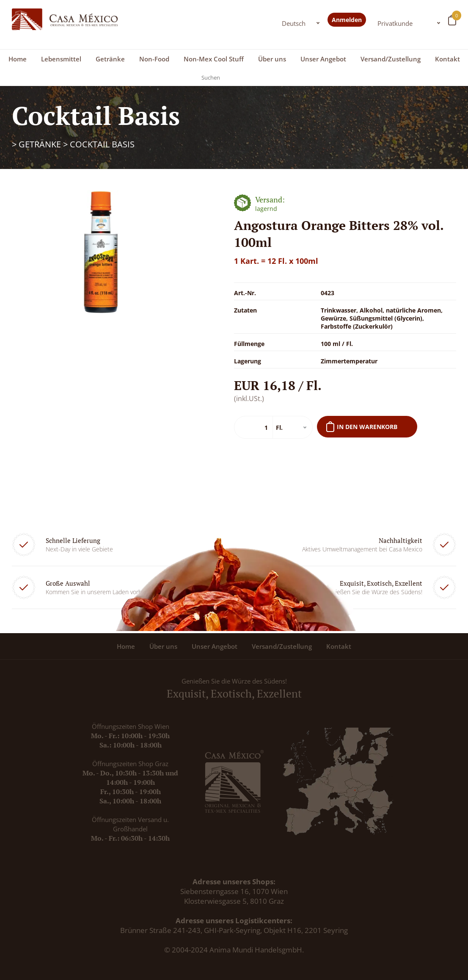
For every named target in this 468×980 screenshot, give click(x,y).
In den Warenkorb (367, 427)
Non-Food (154, 59)
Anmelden (347, 20)
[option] (101, 253)
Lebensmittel (61, 59)
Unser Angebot (323, 59)
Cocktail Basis (102, 144)
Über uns (272, 59)
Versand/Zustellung (391, 59)
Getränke (110, 59)
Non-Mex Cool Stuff (214, 59)
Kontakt (447, 59)
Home (18, 59)
